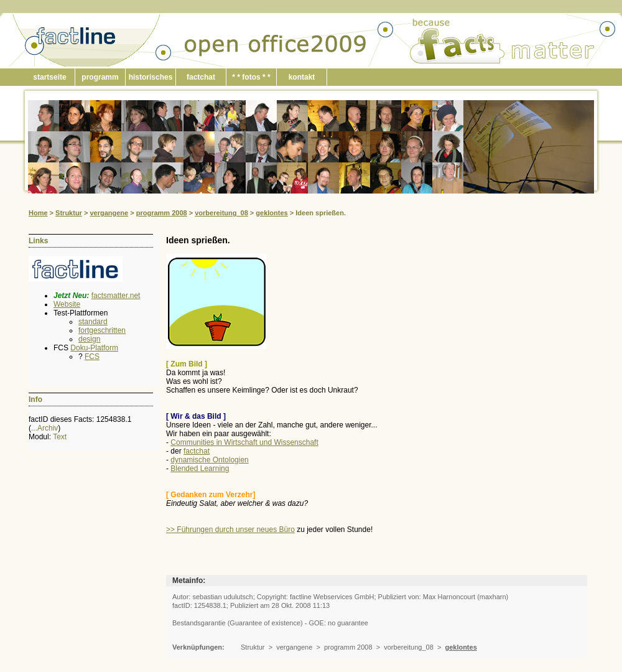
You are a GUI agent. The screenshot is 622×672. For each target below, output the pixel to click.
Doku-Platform (94, 348)
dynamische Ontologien (209, 460)
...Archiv (44, 428)
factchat (201, 77)
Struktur (69, 213)
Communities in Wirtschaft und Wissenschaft (244, 442)
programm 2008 (162, 213)
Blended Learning (200, 469)
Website (67, 304)
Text (60, 437)
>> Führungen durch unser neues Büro (230, 530)
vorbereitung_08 (221, 213)
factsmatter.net (116, 296)
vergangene (109, 213)
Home (38, 213)
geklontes (272, 213)
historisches (151, 77)
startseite (49, 77)
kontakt (302, 77)
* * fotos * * (251, 77)
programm (100, 77)
